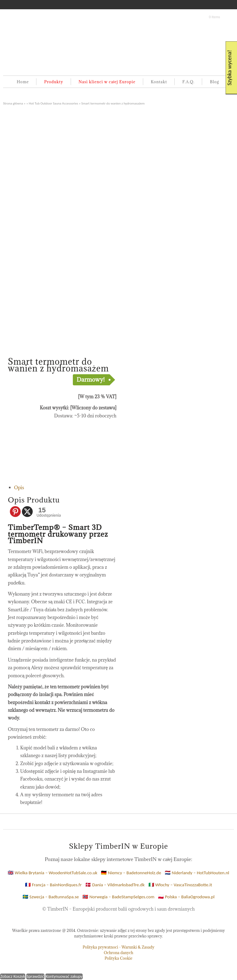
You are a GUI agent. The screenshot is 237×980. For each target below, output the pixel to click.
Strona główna (13, 103)
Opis (19, 488)
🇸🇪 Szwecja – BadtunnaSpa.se (51, 897)
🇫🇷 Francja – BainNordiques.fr (53, 885)
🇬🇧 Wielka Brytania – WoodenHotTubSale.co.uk (52, 873)
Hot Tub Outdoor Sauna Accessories (53, 103)
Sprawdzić (35, 976)
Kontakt (159, 82)
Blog (214, 82)
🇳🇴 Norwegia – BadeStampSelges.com (118, 897)
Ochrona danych (118, 953)
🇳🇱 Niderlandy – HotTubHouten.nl (197, 873)
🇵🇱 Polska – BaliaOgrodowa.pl (186, 897)
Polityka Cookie (118, 958)
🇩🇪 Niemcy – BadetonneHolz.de (131, 873)
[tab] (65, 488)
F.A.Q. (189, 82)
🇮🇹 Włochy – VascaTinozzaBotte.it (180, 885)
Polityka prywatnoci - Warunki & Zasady (119, 947)
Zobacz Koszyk (13, 976)
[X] (27, 512)
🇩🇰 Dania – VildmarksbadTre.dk (115, 885)
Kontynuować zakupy (64, 976)
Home (23, 82)
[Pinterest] (15, 512)
